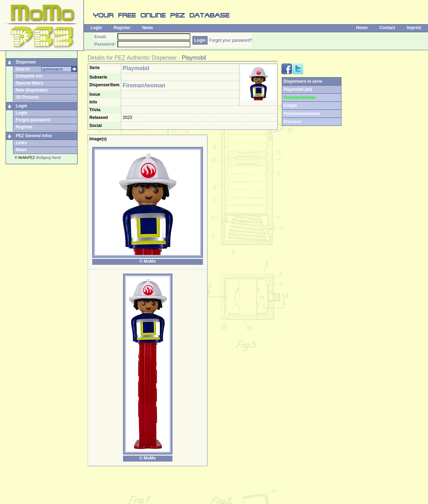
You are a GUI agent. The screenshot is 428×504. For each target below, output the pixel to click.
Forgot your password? (231, 40)
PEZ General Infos (34, 136)
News (147, 28)
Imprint (414, 28)
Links (21, 143)
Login (96, 28)
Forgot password (33, 120)
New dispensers (32, 90)
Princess (292, 122)
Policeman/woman (302, 114)
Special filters (29, 83)
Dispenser (26, 62)
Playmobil (194, 58)
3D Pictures (27, 97)
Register (122, 28)
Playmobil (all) (298, 89)
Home (362, 28)
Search (23, 69)
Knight (290, 106)
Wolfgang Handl (48, 158)
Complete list (29, 76)
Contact (387, 28)
